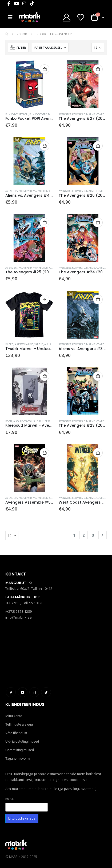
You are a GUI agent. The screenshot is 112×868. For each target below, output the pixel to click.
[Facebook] (9, 3)
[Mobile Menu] (12, 17)
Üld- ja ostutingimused (22, 741)
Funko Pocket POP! (17, 114)
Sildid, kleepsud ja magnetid (52, 421)
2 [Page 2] (83, 535)
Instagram (34, 692)
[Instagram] (24, 3)
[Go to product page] (29, 84)
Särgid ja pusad (44, 344)
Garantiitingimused (20, 750)
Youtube (23, 692)
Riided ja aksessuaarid (19, 344)
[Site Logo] (30, 17)
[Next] (103, 535)
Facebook (11, 692)
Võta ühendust (16, 733)
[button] (18, 48)
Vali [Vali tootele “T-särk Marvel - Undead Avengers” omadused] (45, 299)
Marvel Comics (96, 114)
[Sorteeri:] (50, 48)
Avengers (65, 114)
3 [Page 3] (93, 535)
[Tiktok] (32, 3)
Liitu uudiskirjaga (22, 818)
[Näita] (98, 48)
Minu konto (14, 716)
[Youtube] (17, 3)
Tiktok (46, 692)
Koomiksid (79, 114)
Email (10, 799)
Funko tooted (38, 114)
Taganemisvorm (17, 758)
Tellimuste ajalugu (19, 724)
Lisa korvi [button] (45, 69)
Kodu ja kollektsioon (19, 421)
